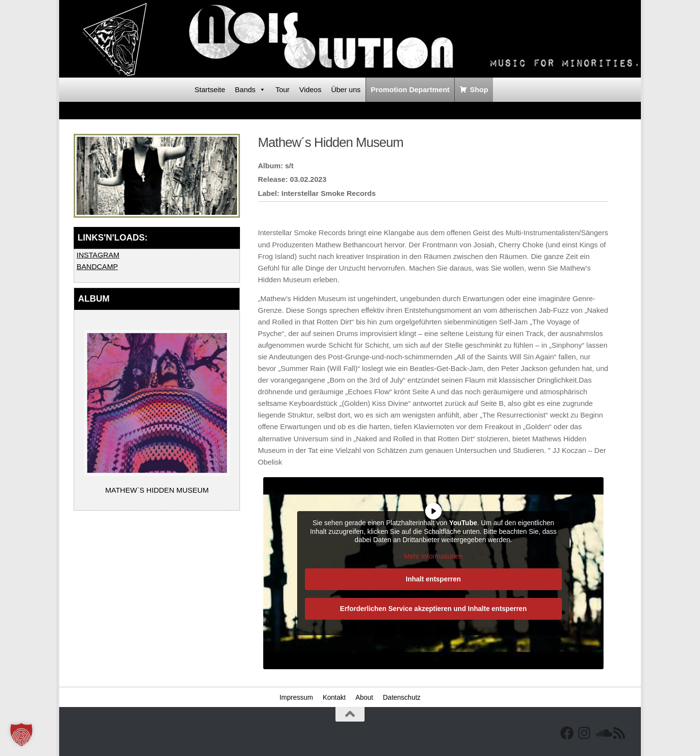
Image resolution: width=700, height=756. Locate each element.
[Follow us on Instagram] (585, 733)
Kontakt (334, 697)
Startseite (210, 89)
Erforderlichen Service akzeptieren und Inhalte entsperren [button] (433, 609)
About (364, 697)
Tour (282, 89)
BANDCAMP (97, 266)
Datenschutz (402, 697)
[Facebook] (567, 733)
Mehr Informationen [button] (433, 556)
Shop (479, 89)
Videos (310, 89)
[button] (21, 735)
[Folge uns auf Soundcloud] (602, 733)
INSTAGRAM (98, 255)
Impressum (296, 697)
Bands (251, 90)
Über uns (346, 89)
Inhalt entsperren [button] (433, 579)
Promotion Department (410, 89)
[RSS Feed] (620, 733)
